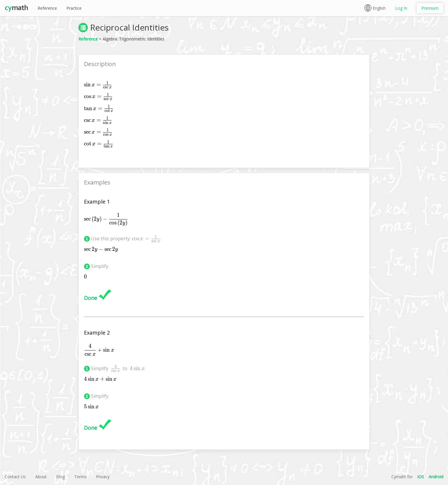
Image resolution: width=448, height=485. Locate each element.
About (41, 477)
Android (436, 477)
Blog (60, 477)
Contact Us (15, 477)
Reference (47, 8)
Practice (74, 8)
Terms (80, 477)
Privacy (103, 477)
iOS (421, 477)
